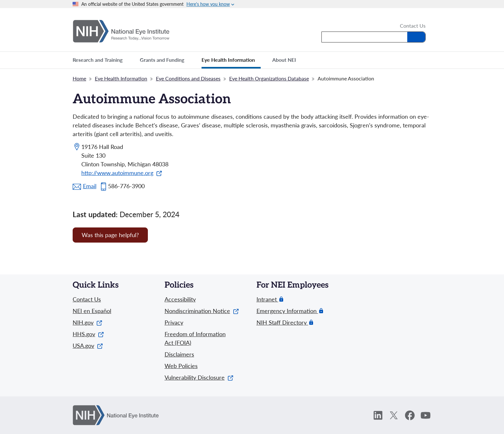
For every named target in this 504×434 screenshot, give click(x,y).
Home (79, 78)
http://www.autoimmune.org (122, 173)
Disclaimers (179, 354)
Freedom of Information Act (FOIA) (195, 338)
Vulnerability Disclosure (199, 377)
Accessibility (180, 299)
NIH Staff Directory (282, 323)
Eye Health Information (121, 78)
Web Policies (181, 366)
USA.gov (88, 346)
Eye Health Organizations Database (269, 78)
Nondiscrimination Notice (202, 311)
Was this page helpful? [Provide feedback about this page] (110, 235)
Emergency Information (287, 311)
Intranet (267, 299)
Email (90, 186)
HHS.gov (88, 334)
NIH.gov (87, 322)
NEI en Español (92, 311)
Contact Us (413, 26)
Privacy (174, 322)
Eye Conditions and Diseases (188, 78)
